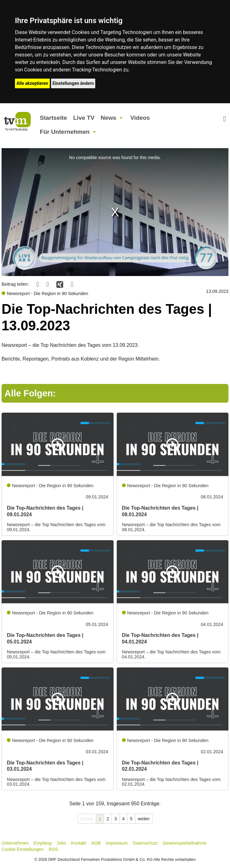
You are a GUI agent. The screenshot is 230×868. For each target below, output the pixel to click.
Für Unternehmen (65, 132)
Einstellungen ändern (73, 83)
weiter (144, 819)
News (109, 118)
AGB (96, 843)
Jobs (61, 843)
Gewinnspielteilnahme (185, 843)
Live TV (84, 118)
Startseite (53, 118)
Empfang (43, 843)
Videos (140, 118)
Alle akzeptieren (32, 83)
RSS (53, 849)
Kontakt (79, 843)
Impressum (117, 843)
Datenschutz (145, 843)
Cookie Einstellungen (23, 849)
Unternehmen (15, 843)
